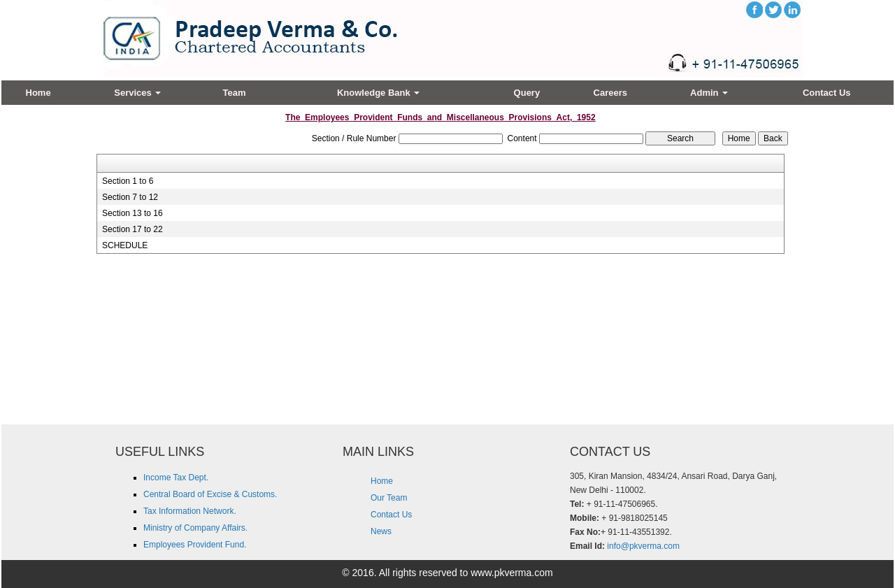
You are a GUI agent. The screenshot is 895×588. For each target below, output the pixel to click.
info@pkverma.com (643, 546)
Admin (709, 93)
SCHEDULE (125, 245)
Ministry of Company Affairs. (195, 528)
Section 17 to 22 (133, 229)
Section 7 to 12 (130, 197)
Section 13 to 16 (133, 213)
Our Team (389, 498)
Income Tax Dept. (176, 478)
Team (235, 93)
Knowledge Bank (378, 93)
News (381, 531)
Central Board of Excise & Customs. (210, 494)
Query (527, 93)
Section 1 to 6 (128, 181)
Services (137, 93)
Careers (610, 93)
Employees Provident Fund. (195, 545)
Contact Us (827, 93)
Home (38, 93)
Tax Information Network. (190, 511)
